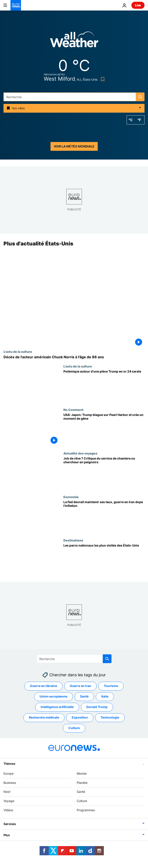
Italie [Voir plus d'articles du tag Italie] (105, 697)
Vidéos (8, 810)
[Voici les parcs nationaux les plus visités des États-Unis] (104, 560)
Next (7, 792)
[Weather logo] (74, 41)
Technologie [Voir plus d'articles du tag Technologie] (110, 718)
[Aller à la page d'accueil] (16, 5)
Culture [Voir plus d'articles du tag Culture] (74, 728)
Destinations (73, 540)
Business (10, 783)
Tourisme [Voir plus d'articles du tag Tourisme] (111, 686)
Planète (82, 783)
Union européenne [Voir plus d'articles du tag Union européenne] (53, 697)
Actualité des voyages (80, 453)
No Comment (73, 410)
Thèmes (9, 764)
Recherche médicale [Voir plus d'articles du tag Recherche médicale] (44, 718)
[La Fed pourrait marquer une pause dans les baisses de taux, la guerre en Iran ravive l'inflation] (104, 517)
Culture (82, 801)
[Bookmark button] (102, 79)
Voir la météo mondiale (74, 146)
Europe (9, 773)
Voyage (9, 801)
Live (138, 5)
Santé (81, 792)
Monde (82, 773)
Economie (71, 497)
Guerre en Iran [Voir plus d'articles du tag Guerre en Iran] (80, 686)
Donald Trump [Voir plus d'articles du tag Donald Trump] (97, 707)
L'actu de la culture (18, 351)
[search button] (140, 97)
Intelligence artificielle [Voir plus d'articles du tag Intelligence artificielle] (57, 707)
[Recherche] (74, 97)
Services (10, 824)
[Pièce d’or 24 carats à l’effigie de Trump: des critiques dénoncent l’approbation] (104, 386)
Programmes (86, 810)
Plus (7, 835)
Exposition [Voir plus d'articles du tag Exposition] (80, 718)
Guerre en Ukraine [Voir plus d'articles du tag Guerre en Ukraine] (44, 686)
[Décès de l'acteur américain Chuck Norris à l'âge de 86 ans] (74, 357)
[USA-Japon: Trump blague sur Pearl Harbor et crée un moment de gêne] (104, 430)
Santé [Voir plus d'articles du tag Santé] (84, 697)
